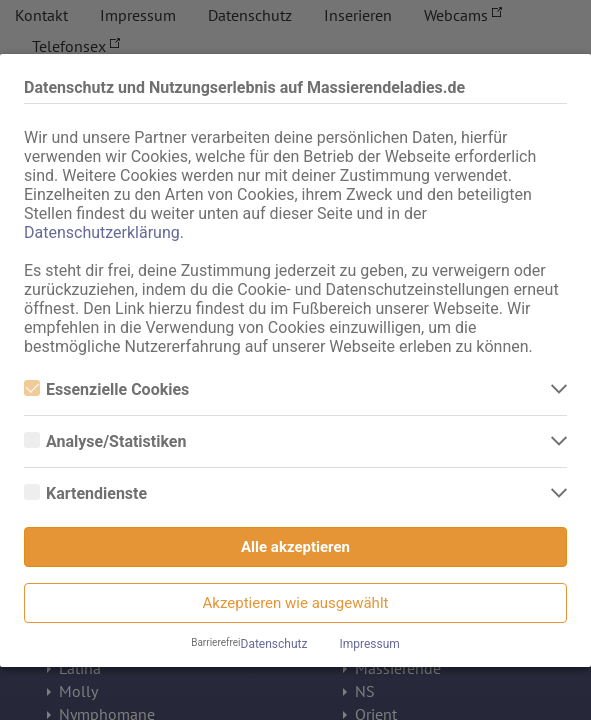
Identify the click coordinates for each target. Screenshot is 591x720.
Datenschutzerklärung (102, 232)
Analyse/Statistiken (105, 441)
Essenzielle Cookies (106, 389)
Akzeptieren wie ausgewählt (296, 603)
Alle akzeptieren (295, 547)
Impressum (369, 644)
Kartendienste (85, 493)
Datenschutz (274, 644)
